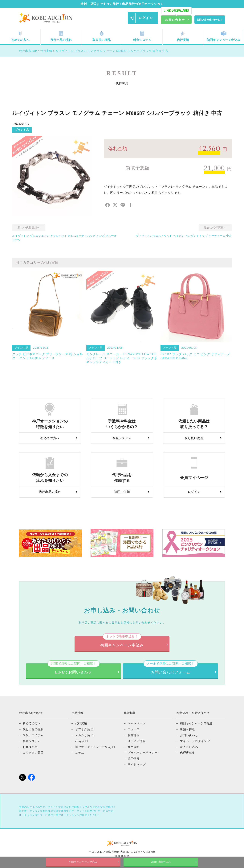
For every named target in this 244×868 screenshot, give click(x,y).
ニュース (134, 729)
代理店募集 (187, 752)
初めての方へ (20, 36)
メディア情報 (137, 741)
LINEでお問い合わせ (73, 669)
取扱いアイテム (33, 735)
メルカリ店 (83, 735)
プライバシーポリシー (143, 752)
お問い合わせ (189, 735)
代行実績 (183, 36)
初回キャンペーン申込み (224, 36)
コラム (80, 752)
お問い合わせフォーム (171, 669)
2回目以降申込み (161, 862)
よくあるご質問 (33, 752)
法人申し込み (189, 746)
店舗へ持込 (187, 729)
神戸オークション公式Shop (93, 746)
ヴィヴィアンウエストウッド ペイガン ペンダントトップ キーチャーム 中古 (184, 236)
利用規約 (134, 746)
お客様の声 (30, 746)
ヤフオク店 (83, 729)
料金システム (142, 36)
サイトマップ (137, 763)
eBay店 (80, 741)
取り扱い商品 (102, 36)
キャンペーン (137, 723)
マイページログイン (193, 741)
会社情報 (134, 735)
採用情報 (134, 758)
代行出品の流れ (61, 36)
